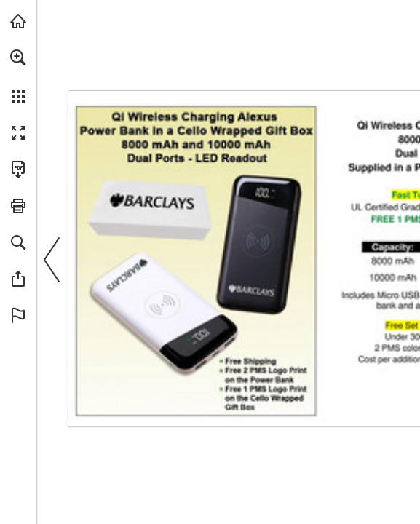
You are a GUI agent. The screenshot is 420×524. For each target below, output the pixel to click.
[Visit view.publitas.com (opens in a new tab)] (18, 21)
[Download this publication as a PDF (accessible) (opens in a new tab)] (18, 170)
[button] (18, 57)
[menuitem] (18, 76)
